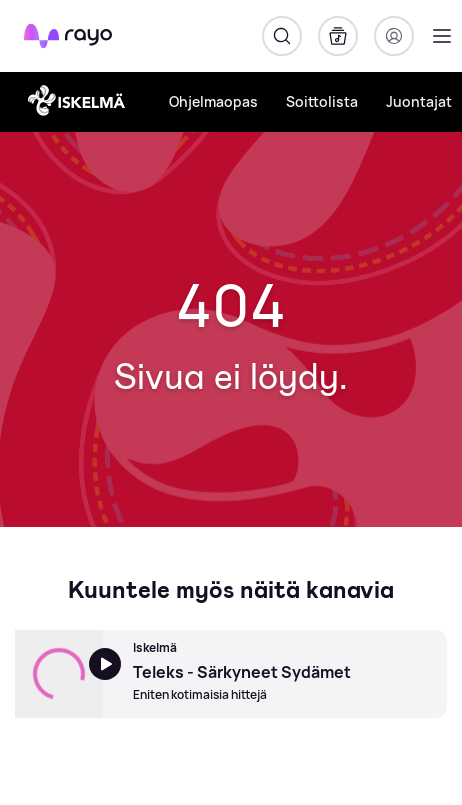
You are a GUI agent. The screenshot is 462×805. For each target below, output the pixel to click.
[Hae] (282, 36)
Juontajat (419, 101)
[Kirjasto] (338, 36)
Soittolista (322, 101)
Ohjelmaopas (213, 101)
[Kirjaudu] (394, 36)
